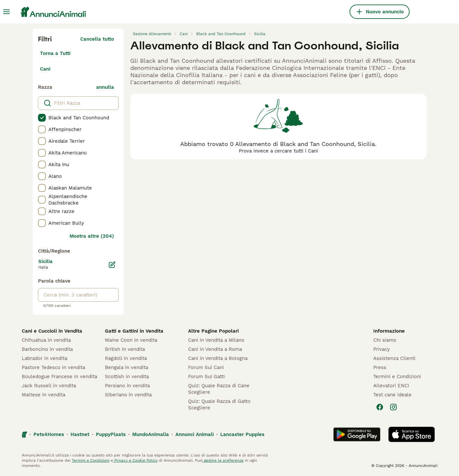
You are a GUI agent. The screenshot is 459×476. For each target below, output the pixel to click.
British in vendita (125, 349)
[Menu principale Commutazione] (6, 12)
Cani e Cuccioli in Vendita (52, 331)
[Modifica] (112, 265)
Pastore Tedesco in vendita (53, 367)
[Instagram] (393, 407)
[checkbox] (42, 118)
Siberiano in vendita (128, 395)
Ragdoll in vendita (126, 358)
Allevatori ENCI (391, 386)
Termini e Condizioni (397, 377)
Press (380, 367)
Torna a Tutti (55, 53)
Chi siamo (385, 340)
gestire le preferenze (223, 460)
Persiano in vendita (127, 386)
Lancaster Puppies (242, 434)
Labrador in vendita (45, 358)
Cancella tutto (97, 39)
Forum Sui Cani (206, 367)
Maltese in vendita (44, 395)
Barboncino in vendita (47, 349)
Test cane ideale (392, 395)
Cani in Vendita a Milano (216, 340)
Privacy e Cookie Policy (135, 460)
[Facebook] (380, 407)
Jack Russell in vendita (49, 386)
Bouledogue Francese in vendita (59, 377)
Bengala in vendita (127, 367)
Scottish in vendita (127, 377)
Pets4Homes (49, 434)
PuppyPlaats (111, 434)
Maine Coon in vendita (131, 340)
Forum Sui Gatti (206, 377)
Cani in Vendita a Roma (215, 349)
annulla (105, 87)
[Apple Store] (412, 434)
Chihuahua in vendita (46, 340)
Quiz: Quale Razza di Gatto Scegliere (219, 404)
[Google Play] (357, 434)
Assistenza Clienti (394, 358)
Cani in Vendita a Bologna (218, 358)
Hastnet (80, 434)
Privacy (382, 349)
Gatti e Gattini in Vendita (134, 331)
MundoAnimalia (151, 434)
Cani (45, 69)
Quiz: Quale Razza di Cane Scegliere (219, 389)
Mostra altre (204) (92, 236)
